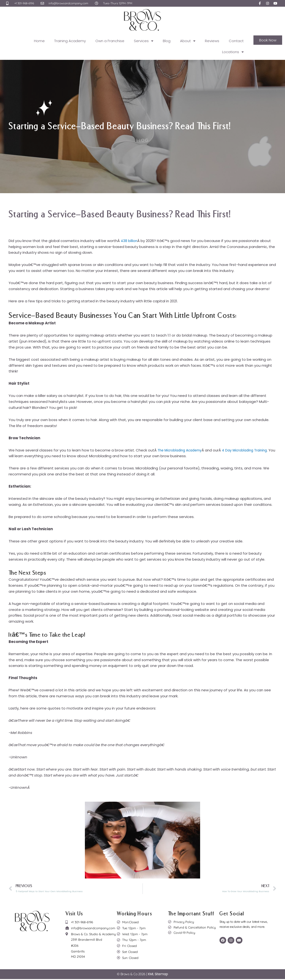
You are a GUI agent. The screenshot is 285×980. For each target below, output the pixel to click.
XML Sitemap (158, 975)
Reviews (212, 41)
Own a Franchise (110, 41)
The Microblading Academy (182, 450)
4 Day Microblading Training (250, 450)
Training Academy (70, 41)
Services (144, 41)
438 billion (129, 241)
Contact (236, 41)
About (188, 41)
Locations (233, 52)
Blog (167, 41)
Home (39, 41)
